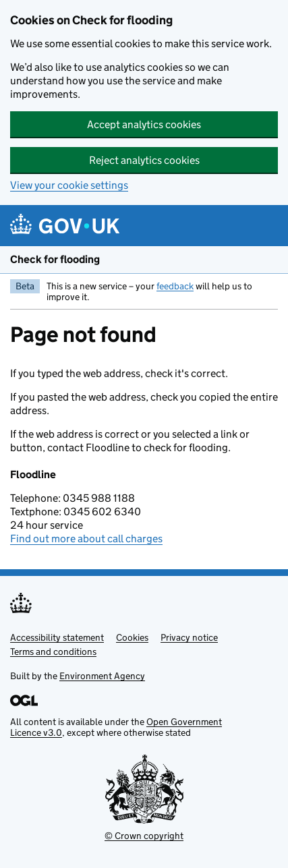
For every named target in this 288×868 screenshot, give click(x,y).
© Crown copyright (144, 836)
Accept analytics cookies (144, 124)
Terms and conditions (53, 652)
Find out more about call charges (86, 539)
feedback (175, 286)
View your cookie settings (69, 185)
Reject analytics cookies (144, 160)
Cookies (132, 637)
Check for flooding (55, 259)
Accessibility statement (57, 637)
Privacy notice (189, 637)
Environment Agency (102, 676)
